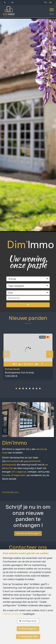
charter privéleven (12, 614)
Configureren (29, 621)
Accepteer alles (30, 637)
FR (45, 2)
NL (51, 2)
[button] (28, 293)
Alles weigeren (29, 629)
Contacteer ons (10, 492)
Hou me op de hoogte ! (28, 533)
